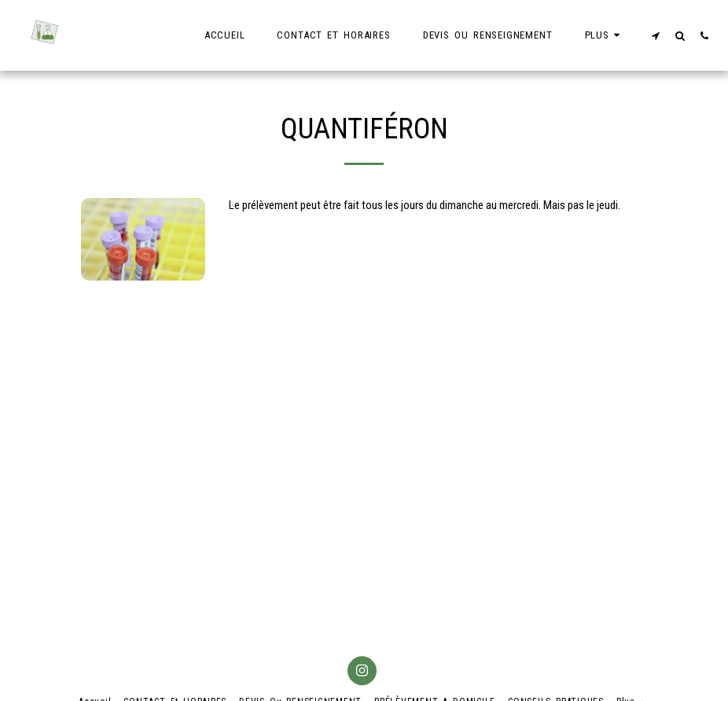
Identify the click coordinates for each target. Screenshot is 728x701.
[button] (655, 35)
